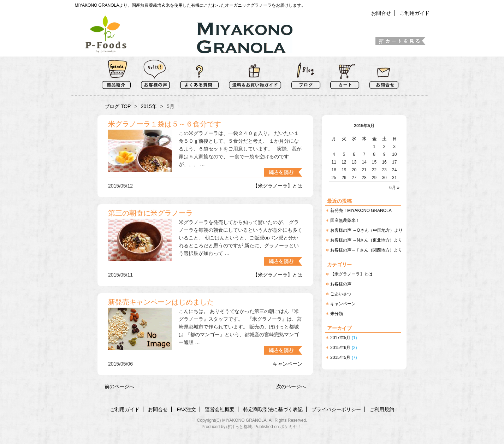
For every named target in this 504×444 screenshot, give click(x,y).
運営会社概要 (220, 409)
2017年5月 (340, 338)
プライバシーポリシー (336, 409)
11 (334, 162)
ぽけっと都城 (239, 427)
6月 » (394, 188)
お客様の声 (341, 284)
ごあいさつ (341, 294)
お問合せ (381, 13)
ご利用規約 (382, 409)
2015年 (149, 106)
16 (384, 162)
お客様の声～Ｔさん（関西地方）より (366, 250)
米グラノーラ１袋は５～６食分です (165, 124)
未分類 (337, 314)
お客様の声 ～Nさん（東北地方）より (366, 240)
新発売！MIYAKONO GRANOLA (361, 211)
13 (354, 162)
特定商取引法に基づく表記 (273, 409)
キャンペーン (343, 304)
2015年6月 (340, 348)
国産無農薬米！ (345, 220)
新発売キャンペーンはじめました (161, 302)
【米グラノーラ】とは (351, 274)
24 (394, 170)
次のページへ (291, 386)
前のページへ (119, 386)
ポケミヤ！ (291, 427)
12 (344, 162)
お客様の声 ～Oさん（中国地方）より (366, 230)
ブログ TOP (118, 106)
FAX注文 (186, 409)
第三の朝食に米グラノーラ (150, 213)
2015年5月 (340, 357)
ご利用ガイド (415, 13)
